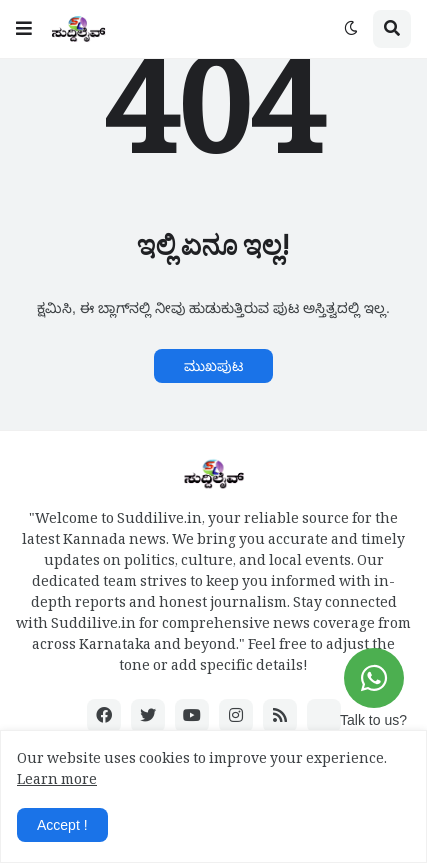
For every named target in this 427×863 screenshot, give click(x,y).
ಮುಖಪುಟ (213, 366)
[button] (24, 29)
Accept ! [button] (62, 825)
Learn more (57, 782)
